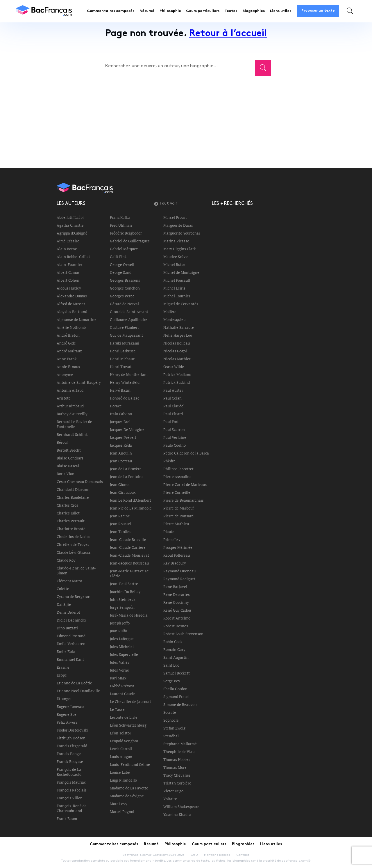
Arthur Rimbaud (70, 406)
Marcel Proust (175, 217)
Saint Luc (171, 665)
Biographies (254, 11)
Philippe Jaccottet (178, 469)
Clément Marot (69, 581)
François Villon (70, 798)
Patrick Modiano (177, 374)
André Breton (68, 335)
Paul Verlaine (175, 437)
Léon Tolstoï (120, 733)
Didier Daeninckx (71, 620)
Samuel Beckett (177, 673)
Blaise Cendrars (70, 458)
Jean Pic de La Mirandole (131, 508)
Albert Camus (68, 272)
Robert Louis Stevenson (183, 634)
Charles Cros (67, 505)
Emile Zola (66, 652)
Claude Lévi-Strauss (74, 552)
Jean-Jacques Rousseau (129, 563)
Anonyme (65, 374)
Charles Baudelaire (73, 497)
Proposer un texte (318, 11)
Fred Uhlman (121, 225)
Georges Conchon (125, 288)
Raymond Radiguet (179, 579)
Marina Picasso (176, 241)
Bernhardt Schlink (72, 434)
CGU (194, 855)
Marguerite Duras (178, 225)
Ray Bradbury (175, 563)
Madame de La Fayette (129, 788)
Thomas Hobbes (177, 759)
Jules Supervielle (124, 654)
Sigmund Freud (176, 697)
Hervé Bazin (120, 390)
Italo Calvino (121, 414)
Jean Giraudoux (123, 492)
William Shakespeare (181, 807)
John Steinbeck (123, 599)
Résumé (147, 11)
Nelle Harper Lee (178, 335)
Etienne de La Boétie (74, 683)
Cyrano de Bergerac (73, 597)
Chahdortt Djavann (73, 489)
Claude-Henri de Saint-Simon (76, 570)
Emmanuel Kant (70, 659)
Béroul (62, 442)
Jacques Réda (121, 445)
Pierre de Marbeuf (178, 508)
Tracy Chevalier (177, 775)
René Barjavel (175, 587)
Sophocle (171, 720)
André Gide (66, 343)
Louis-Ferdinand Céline (130, 764)
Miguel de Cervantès (181, 304)
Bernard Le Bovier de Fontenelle (74, 424)
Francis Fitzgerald (72, 746)
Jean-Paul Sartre (124, 584)
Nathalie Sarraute (179, 327)
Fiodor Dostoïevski (73, 730)
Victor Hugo (173, 791)
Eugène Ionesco (70, 707)
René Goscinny (176, 602)
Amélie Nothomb (71, 327)
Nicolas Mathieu (177, 359)
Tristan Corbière (177, 783)
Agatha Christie (70, 225)
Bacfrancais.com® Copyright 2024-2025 (154, 855)
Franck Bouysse (70, 762)
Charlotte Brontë (71, 529)
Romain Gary (174, 649)
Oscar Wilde (174, 367)
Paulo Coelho (175, 445)
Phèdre (169, 461)
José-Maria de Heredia (129, 615)
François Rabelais (72, 790)
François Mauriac (71, 782)
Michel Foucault (177, 280)
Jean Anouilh (121, 453)
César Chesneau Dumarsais (80, 482)
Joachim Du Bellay (125, 592)
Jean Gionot (120, 484)
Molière (170, 312)
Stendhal (171, 736)
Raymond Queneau (179, 571)
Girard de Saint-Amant (129, 312)
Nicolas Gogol (175, 351)
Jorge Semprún (122, 607)
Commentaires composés (111, 11)
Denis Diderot (68, 612)
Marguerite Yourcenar (182, 233)
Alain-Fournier (69, 265)
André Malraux (69, 351)
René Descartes (177, 594)
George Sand (121, 272)
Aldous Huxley (69, 288)
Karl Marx (118, 678)
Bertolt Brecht (69, 450)
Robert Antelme (177, 618)
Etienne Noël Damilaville (78, 691)
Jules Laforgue (122, 639)
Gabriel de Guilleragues (130, 241)
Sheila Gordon (175, 689)
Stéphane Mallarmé (180, 744)
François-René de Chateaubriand (72, 808)
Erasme (63, 667)
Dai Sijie (64, 604)
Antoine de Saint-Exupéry (79, 382)
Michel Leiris (174, 288)
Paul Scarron (174, 429)
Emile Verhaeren (71, 644)
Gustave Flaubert (124, 327)
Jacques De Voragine (127, 429)
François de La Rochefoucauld (69, 772)
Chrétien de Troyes (73, 544)
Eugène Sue (67, 714)
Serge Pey (172, 681)
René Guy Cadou (177, 610)
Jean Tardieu (121, 532)
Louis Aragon (121, 757)
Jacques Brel (120, 422)
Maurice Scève (176, 257)
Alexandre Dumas (72, 296)
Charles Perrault (71, 521)
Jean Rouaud (120, 524)
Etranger (64, 699)
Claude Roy (66, 560)
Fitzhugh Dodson (71, 738)
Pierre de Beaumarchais (184, 500)
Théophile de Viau (179, 752)
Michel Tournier (177, 296)
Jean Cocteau (121, 461)
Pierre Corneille (177, 492)
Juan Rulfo (118, 631)
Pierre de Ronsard (178, 516)
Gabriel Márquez (124, 249)
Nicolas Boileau (177, 343)
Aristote (64, 398)
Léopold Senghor (124, 741)
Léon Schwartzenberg (128, 725)
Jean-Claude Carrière (128, 547)
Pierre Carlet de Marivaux (185, 484)
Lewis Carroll (121, 749)
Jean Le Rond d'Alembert (130, 500)
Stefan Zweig (174, 728)
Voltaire (170, 799)
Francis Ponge (69, 754)
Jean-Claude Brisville (128, 539)
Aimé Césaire (68, 241)
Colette (63, 589)
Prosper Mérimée (178, 547)
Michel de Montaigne (181, 272)
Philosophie (170, 11)
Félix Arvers (67, 722)
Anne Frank (67, 359)
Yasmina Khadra (177, 814)
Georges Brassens (125, 280)
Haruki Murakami (125, 343)
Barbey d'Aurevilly (72, 414)
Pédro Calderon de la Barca (186, 453)
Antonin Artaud (70, 390)
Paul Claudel (174, 406)
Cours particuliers (203, 11)
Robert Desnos (176, 626)
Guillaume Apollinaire (129, 319)
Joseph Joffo (120, 623)
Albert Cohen (68, 280)
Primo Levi (172, 539)
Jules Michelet (122, 647)
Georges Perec (122, 296)
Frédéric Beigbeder (126, 233)
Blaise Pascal (68, 466)
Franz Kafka (120, 217)
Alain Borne (67, 249)
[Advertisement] (186, 118)
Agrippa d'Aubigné (72, 233)
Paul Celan (172, 398)
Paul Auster (173, 390)
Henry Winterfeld (125, 382)
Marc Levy (119, 804)
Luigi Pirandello (123, 780)
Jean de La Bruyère (126, 469)
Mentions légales (217, 855)
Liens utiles (281, 11)
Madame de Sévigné (127, 796)
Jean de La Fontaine (127, 477)
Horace (116, 406)
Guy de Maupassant (126, 335)
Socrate (170, 712)
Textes (231, 11)
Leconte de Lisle (124, 717)
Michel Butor (174, 265)
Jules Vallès (120, 662)
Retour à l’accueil (228, 34)
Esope (62, 675)
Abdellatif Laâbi (70, 217)
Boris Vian (66, 474)
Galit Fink (118, 257)
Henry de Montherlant (129, 374)
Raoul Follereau (177, 555)
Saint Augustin (176, 657)
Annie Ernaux (68, 367)
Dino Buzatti (67, 628)
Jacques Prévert (123, 437)
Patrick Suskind (177, 382)
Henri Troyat (121, 367)
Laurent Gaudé (122, 694)
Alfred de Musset (71, 304)
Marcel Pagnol (122, 812)
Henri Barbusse (123, 351)
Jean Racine (120, 516)
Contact (243, 855)
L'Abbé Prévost (122, 686)
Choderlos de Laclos (74, 537)
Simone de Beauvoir (180, 704)
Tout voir (166, 204)
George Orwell (122, 265)
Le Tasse (117, 709)
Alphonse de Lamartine (77, 319)
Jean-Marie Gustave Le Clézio (129, 573)
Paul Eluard (173, 414)
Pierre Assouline (177, 477)
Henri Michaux (122, 359)
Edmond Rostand (71, 636)
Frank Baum (67, 819)
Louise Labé (120, 772)
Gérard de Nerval (124, 304)
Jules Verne (119, 670)
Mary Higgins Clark (180, 249)
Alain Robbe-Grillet (73, 257)
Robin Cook (173, 642)
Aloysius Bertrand (72, 312)
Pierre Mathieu (176, 524)
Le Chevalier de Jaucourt (130, 702)
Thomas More (175, 767)
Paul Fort (171, 422)
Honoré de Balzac (125, 398)
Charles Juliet (68, 513)
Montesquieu (174, 319)
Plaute (169, 532)
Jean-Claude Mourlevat (129, 555)
